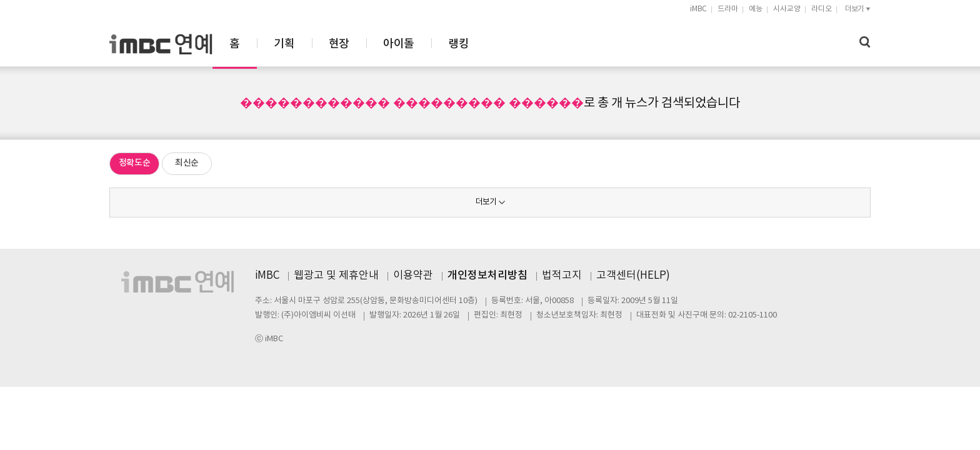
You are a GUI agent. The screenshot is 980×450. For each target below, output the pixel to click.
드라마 (728, 9)
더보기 (486, 202)
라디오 (822, 9)
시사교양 (787, 9)
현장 (477, 44)
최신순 (187, 163)
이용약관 (413, 276)
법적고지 (562, 276)
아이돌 (536, 44)
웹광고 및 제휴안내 (336, 276)
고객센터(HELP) (633, 276)
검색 (865, 42)
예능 (756, 9)
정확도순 (135, 163)
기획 (422, 44)
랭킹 (596, 44)
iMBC (698, 9)
